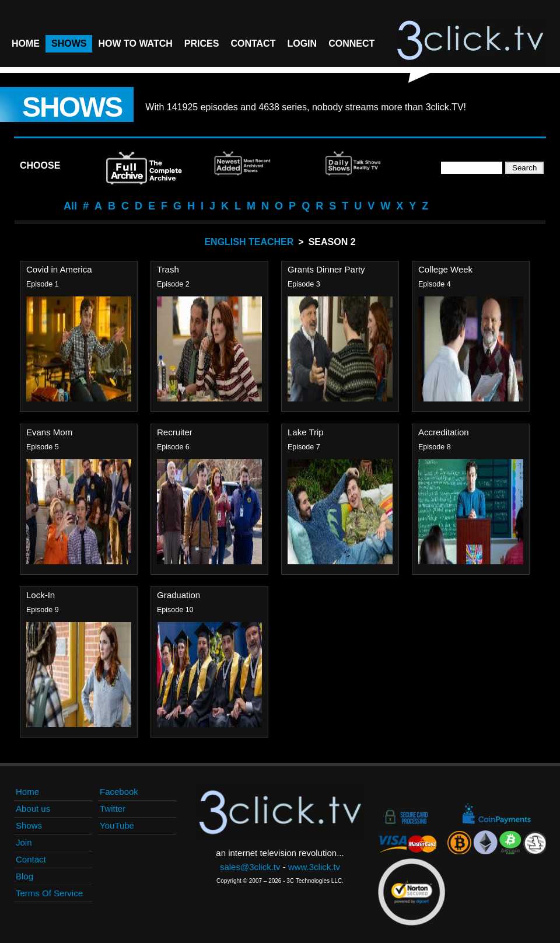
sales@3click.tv (250, 867)
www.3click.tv (314, 867)
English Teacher (249, 242)
